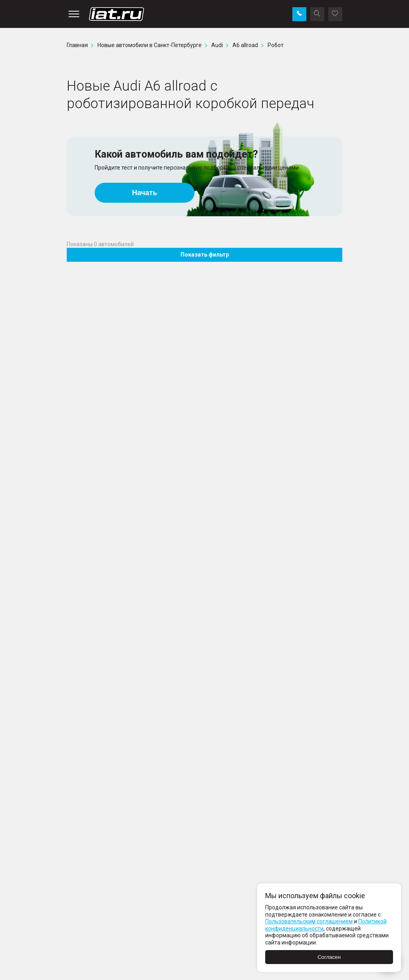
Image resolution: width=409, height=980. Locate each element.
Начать (145, 193)
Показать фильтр (205, 255)
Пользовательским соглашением (309, 921)
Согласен (329, 957)
